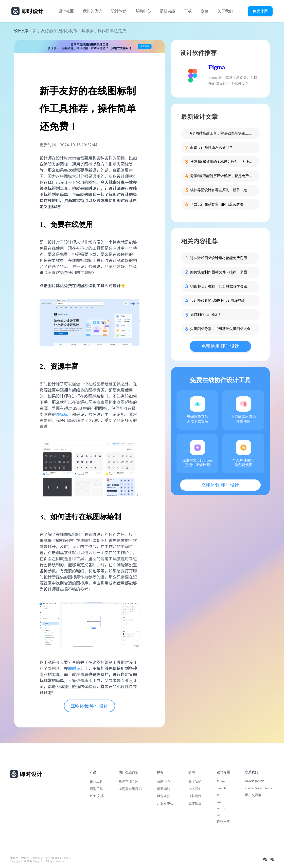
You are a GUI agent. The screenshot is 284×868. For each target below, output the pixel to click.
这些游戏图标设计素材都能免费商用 (219, 258)
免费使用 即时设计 (220, 346)
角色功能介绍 (129, 782)
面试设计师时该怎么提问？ (211, 148)
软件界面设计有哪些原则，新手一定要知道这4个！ (222, 190)
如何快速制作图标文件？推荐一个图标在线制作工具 (222, 272)
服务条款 (164, 796)
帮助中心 (143, 11)
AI (219, 815)
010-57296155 (255, 781)
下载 (188, 11)
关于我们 (225, 11)
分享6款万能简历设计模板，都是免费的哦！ (222, 176)
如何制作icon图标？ (206, 315)
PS (219, 795)
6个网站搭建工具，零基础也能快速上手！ (222, 133)
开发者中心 (165, 803)
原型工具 (96, 789)
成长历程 (195, 796)
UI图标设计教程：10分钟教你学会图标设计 (222, 286)
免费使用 (260, 11)
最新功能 (167, 11)
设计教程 (119, 11)
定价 (205, 11)
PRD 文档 (97, 796)
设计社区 (66, 11)
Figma (217, 67)
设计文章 (21, 31)
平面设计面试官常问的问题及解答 (217, 204)
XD (219, 802)
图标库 (62, 414)
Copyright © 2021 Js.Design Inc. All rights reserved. (38, 861)
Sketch (221, 788)
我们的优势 (92, 11)
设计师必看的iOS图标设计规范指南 (218, 301)
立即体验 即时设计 (89, 706)
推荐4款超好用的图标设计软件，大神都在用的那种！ (222, 162)
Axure (221, 808)
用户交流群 (253, 795)
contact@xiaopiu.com (260, 788)
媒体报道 (195, 803)
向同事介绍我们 (130, 789)
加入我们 (195, 789)
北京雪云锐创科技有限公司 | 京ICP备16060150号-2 (40, 858)
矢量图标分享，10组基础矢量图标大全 (220, 329)
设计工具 (96, 782)
